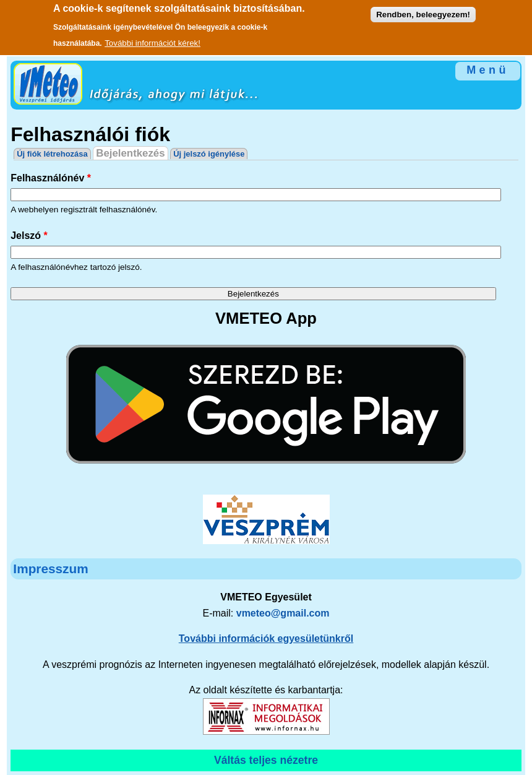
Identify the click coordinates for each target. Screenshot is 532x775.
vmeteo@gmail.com (283, 613)
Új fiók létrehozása (52, 154)
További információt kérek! (152, 39)
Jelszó (29, 236)
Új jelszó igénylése (209, 154)
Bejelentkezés (132, 153)
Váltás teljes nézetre (266, 760)
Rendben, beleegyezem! (423, 11)
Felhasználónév (51, 178)
